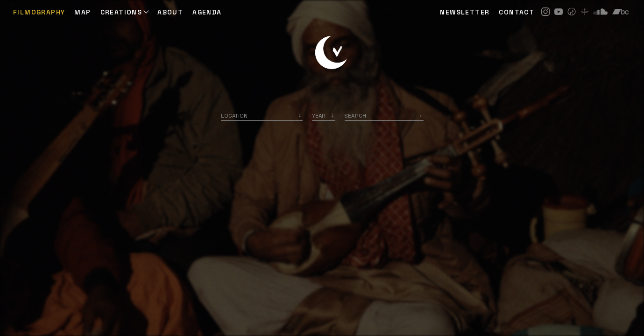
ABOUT (170, 12)
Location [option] (234, 115)
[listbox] (324, 115)
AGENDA (207, 12)
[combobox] (262, 115)
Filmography (39, 12)
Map (82, 12)
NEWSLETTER (465, 12)
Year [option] (319, 115)
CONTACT (517, 12)
